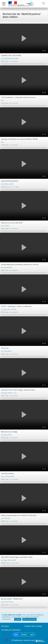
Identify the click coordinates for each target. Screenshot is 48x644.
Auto (32, 635)
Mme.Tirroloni (9, 602)
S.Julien (7, 226)
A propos (5, 626)
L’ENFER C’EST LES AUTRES (11, 56)
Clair (16, 635)
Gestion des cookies (29, 619)
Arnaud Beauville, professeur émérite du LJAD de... (20, 265)
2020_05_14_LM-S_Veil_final (12, 223)
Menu (4, 2)
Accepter (18, 619)
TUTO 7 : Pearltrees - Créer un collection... (17, 306)
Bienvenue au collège (9, 432)
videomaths (8, 267)
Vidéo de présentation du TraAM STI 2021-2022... (19, 515)
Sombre (24, 635)
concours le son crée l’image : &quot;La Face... (18, 390)
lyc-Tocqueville (9, 476)
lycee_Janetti (9, 184)
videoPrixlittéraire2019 (10, 181)
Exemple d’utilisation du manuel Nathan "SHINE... (20, 139)
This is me (5, 348)
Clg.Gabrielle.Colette (11, 58)
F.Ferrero (7, 518)
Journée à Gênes (7, 474)
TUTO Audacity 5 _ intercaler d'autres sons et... (19, 97)
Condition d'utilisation (11, 630)
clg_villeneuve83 (10, 560)
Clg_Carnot (8, 435)
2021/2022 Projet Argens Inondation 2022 (17, 557)
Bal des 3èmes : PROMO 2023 (12, 599)
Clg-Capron (8, 351)
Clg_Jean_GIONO (10, 309)
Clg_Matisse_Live (10, 393)
